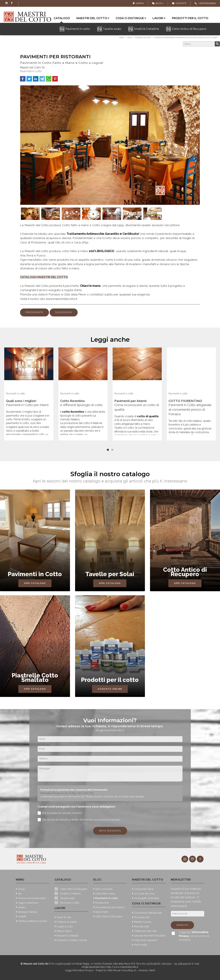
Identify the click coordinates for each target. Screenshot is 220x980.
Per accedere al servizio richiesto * (61, 813)
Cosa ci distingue (131, 18)
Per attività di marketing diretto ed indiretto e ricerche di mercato (79, 820)
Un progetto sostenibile (147, 898)
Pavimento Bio (142, 917)
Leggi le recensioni (28, 903)
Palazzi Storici (64, 931)
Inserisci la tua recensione (32, 898)
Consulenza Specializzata (148, 913)
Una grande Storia (144, 889)
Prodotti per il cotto (190, 18)
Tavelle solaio (112, 29)
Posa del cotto (142, 926)
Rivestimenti (102, 903)
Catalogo (63, 880)
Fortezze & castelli (67, 922)
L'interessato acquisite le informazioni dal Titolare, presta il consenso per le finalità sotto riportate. (92, 796)
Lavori (159, 18)
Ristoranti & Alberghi (68, 936)
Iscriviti (182, 925)
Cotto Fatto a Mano (105, 894)
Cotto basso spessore (146, 940)
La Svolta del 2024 (144, 894)
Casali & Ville (64, 917)
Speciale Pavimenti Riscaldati (150, 936)
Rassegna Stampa (27, 912)
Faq (20, 894)
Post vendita (141, 945)
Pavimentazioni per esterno (110, 907)
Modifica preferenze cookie (32, 921)
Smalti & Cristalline (147, 29)
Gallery (22, 907)
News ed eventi (104, 889)
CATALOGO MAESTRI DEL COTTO (44, 277)
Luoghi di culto (65, 926)
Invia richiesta (110, 831)
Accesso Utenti (147, 970)
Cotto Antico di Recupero (189, 29)
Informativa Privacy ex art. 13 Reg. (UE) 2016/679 (67, 793)
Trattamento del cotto (146, 931)
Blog (157, 3)
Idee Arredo (102, 912)
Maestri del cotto (93, 18)
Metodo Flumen (143, 922)
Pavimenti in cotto (78, 29)
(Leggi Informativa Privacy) (80, 970)
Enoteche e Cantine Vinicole (72, 940)
